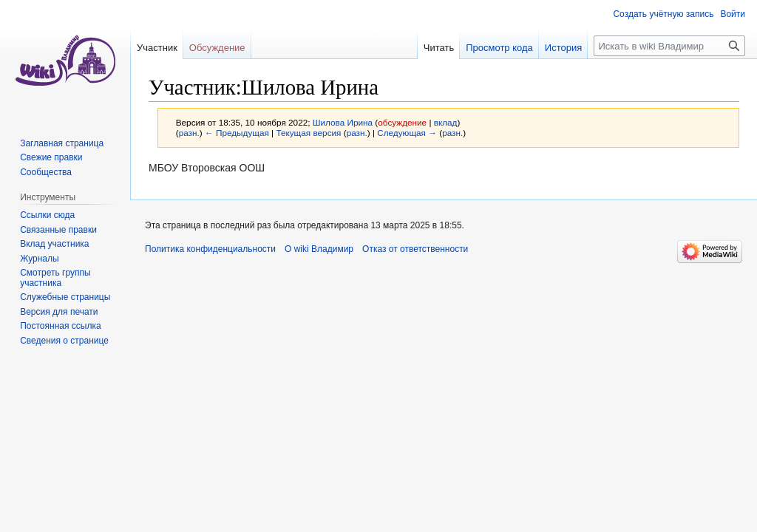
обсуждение (402, 122)
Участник (157, 48)
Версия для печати (59, 312)
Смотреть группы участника (55, 278)
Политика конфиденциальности (210, 249)
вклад (446, 122)
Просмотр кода (499, 48)
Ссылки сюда (47, 215)
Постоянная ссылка (60, 326)
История (563, 48)
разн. (189, 133)
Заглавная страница (62, 143)
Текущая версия (308, 133)
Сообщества (46, 172)
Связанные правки (58, 230)
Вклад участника (54, 244)
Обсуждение (217, 48)
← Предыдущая (237, 133)
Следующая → (407, 133)
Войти (733, 14)
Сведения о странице (64, 341)
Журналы (39, 259)
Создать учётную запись (663, 14)
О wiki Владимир (319, 249)
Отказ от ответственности (415, 249)
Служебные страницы (65, 297)
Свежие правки (51, 157)
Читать (439, 48)
